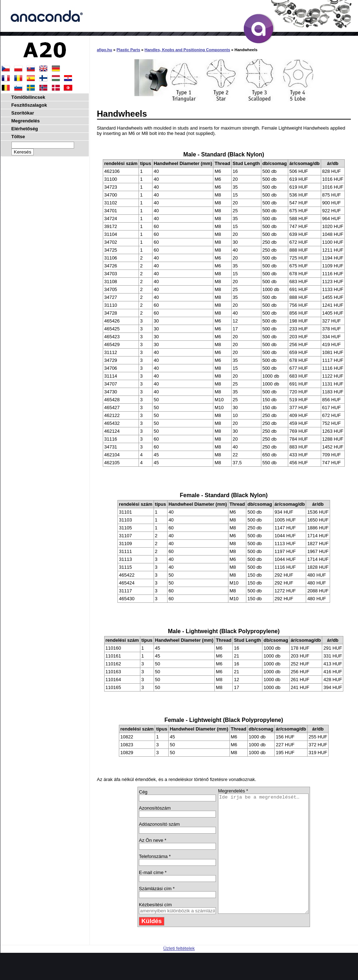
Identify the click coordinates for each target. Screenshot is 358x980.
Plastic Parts (129, 50)
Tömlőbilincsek (28, 97)
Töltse (18, 137)
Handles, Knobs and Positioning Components (187, 50)
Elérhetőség (25, 129)
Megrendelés (26, 121)
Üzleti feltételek (179, 972)
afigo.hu (105, 50)
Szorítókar (23, 113)
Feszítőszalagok (29, 105)
